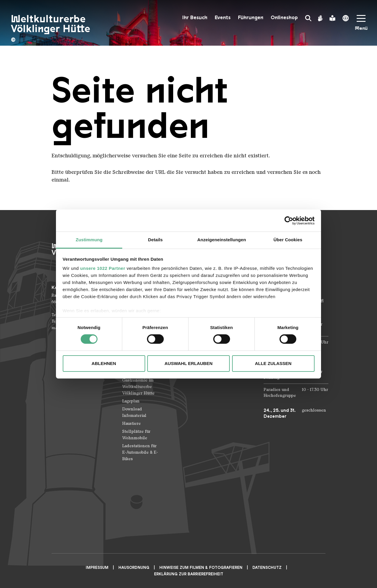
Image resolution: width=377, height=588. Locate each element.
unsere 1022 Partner (103, 268)
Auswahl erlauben (188, 363)
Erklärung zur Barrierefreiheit (189, 574)
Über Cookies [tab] (288, 240)
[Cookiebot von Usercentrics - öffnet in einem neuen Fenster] (289, 220)
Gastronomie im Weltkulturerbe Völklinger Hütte (138, 387)
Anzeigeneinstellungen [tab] (222, 240)
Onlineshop (284, 18)
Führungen (251, 18)
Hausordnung (134, 568)
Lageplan (131, 401)
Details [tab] (156, 240)
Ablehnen (104, 363)
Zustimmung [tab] (89, 240)
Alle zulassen (273, 363)
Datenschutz (267, 568)
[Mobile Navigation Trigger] (361, 25)
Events (223, 18)
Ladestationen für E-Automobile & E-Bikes (140, 452)
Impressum (97, 568)
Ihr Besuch (195, 18)
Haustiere (132, 423)
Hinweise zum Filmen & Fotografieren (201, 568)
